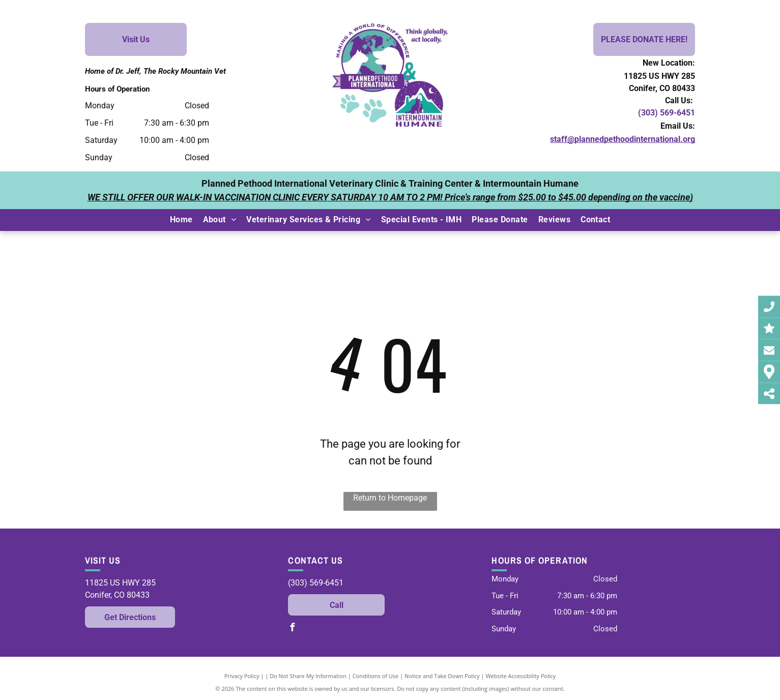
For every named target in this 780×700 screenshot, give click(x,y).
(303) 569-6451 (667, 113)
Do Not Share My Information (308, 676)
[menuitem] (181, 220)
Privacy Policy (242, 676)
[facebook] (292, 629)
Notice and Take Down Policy (442, 676)
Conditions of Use (376, 676)
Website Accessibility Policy (521, 676)
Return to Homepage (390, 498)
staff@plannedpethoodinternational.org (623, 139)
